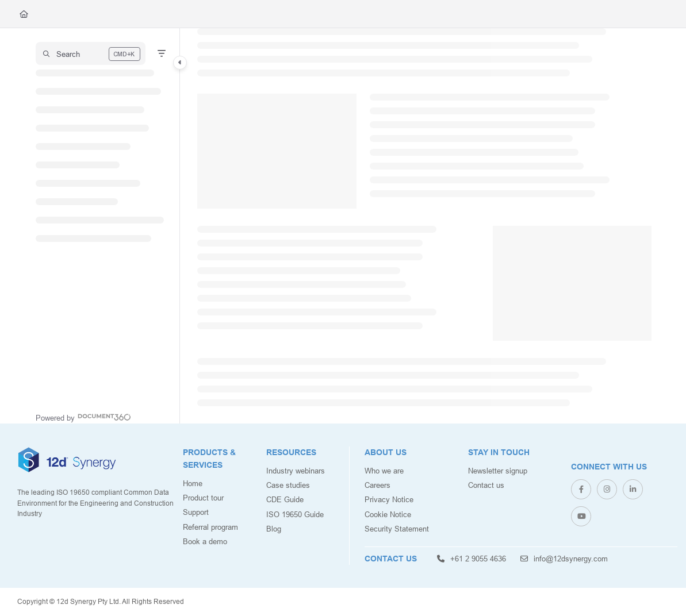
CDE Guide (285, 499)
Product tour (203, 498)
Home (193, 483)
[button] (91, 53)
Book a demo (205, 541)
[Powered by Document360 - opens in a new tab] (83, 417)
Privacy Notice (389, 499)
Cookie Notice (388, 514)
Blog (274, 529)
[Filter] (162, 53)
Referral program (210, 527)
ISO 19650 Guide (295, 514)
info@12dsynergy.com (564, 559)
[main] (424, 226)
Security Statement (397, 529)
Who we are (384, 471)
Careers (378, 485)
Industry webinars (296, 471)
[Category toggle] (180, 63)
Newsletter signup (498, 471)
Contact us (486, 485)
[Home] (24, 14)
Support (196, 512)
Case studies (288, 485)
